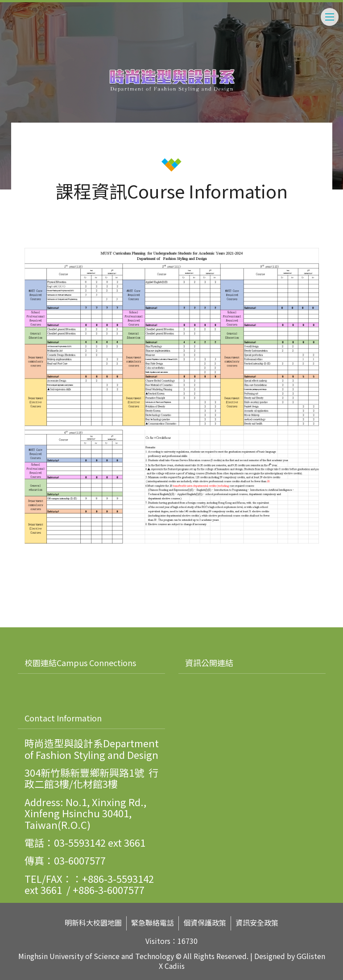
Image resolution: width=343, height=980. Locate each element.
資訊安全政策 (257, 923)
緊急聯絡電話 (153, 923)
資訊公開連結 (209, 663)
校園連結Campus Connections (80, 663)
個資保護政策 (205, 923)
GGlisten (311, 956)
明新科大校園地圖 (93, 923)
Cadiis (175, 966)
